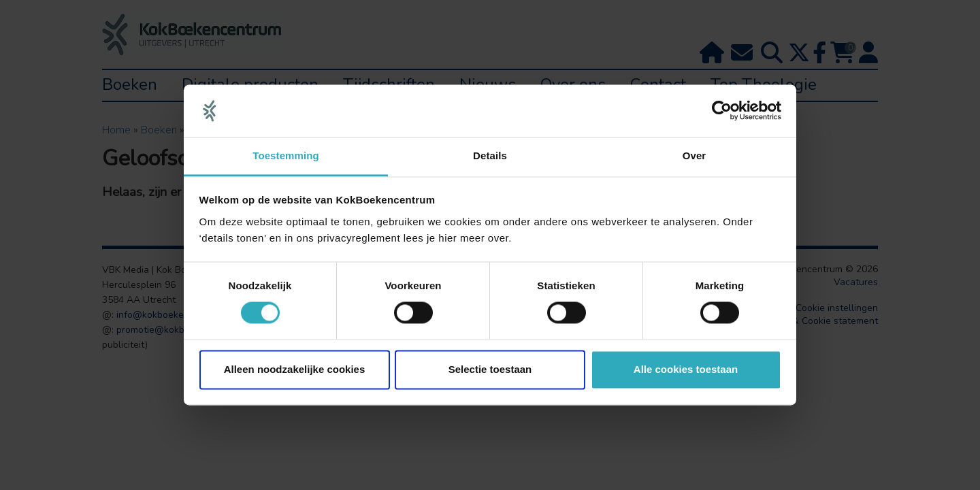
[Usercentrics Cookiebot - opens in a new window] (722, 111)
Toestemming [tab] (286, 156)
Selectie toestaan (490, 369)
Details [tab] (490, 156)
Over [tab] (695, 156)
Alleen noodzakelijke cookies (295, 369)
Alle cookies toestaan (686, 369)
